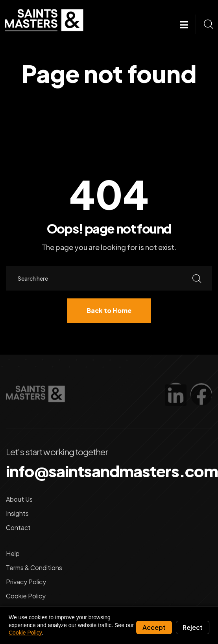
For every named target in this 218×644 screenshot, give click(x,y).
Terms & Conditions (34, 568)
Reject (193, 627)
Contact (18, 527)
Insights (17, 513)
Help (13, 553)
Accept (154, 627)
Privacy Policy (26, 582)
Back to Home (109, 310)
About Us (19, 499)
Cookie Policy (26, 596)
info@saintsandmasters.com (112, 471)
